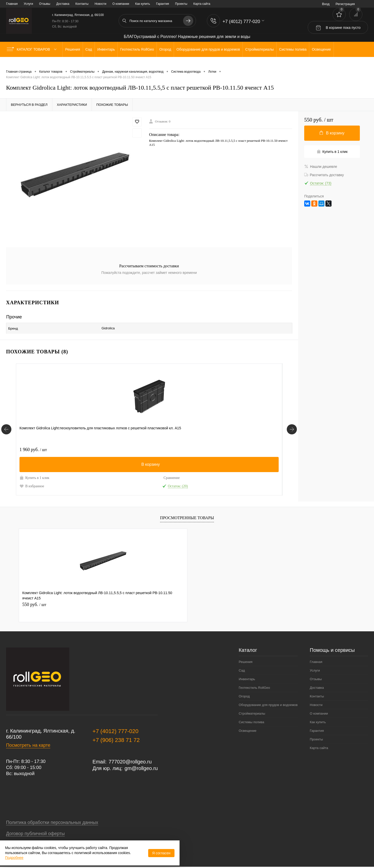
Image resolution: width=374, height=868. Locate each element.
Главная (12, 4)
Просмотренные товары (187, 516)
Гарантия (162, 4)
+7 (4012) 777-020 (116, 729)
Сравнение (74, 476)
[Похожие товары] (6, 427)
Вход (326, 4)
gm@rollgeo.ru (141, 766)
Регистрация (345, 4)
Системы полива (251, 720)
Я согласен (161, 853)
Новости (100, 4)
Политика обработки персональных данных (52, 820)
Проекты (181, 4)
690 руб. (120, 447)
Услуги (28, 4)
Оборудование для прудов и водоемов (268, 703)
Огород (244, 694)
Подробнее (14, 858)
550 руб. (34, 602)
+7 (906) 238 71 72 (116, 738)
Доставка (63, 4)
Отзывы (45, 4)
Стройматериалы (252, 711)
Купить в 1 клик (34, 475)
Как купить (143, 4)
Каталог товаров (33, 49)
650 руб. (209, 447)
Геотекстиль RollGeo (254, 685)
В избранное (32, 484)
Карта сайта (202, 4)
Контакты (82, 4)
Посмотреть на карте (28, 743)
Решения (246, 660)
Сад (242, 668)
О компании (121, 4)
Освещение (248, 728)
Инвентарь (247, 677)
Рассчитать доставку (324, 175)
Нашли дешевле (321, 167)
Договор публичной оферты (35, 831)
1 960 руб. (33, 447)
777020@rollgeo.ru (130, 759)
